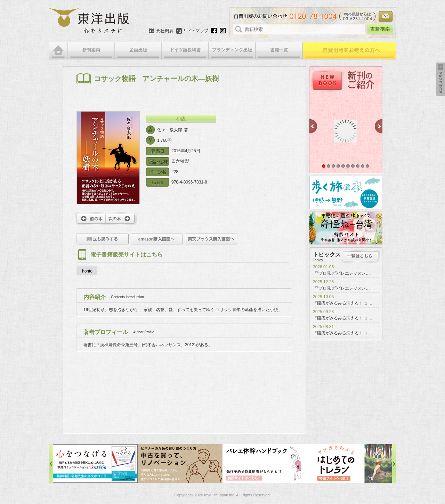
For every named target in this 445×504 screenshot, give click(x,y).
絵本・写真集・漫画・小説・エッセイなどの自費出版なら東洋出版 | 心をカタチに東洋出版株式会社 (90, 21)
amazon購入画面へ (157, 239)
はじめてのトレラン (350, 464)
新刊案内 (91, 51)
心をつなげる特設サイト (95, 464)
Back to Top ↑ (440, 79)
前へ (90, 219)
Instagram (223, 31)
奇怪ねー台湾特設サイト (346, 228)
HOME (58, 51)
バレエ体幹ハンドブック (265, 464)
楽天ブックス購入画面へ (211, 239)
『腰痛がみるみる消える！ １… (343, 303)
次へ (121, 219)
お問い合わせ (386, 16)
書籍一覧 (279, 51)
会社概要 (161, 31)
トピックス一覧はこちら (360, 256)
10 (367, 166)
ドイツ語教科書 (185, 51)
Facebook (214, 31)
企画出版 (138, 51)
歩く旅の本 (346, 193)
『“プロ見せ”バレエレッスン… (341, 273)
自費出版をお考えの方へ (349, 51)
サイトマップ (192, 31)
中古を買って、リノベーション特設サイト (180, 464)
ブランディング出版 (232, 51)
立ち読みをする (103, 239)
